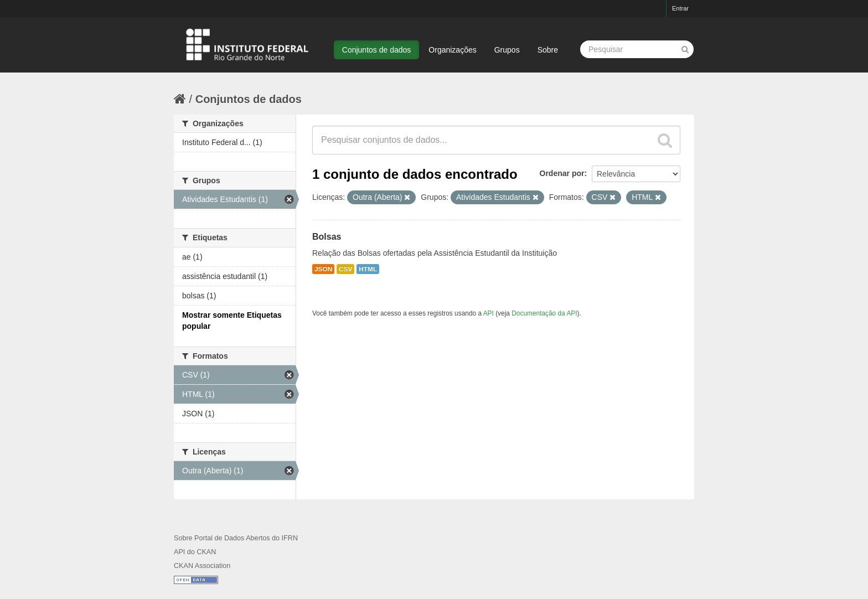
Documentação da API (544, 313)
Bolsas (327, 237)
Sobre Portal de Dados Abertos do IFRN (236, 538)
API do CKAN (195, 552)
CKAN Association (202, 566)
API (489, 313)
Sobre (548, 50)
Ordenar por (562, 173)
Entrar (680, 8)
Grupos (507, 50)
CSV (345, 269)
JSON (323, 269)
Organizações (452, 50)
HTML (368, 269)
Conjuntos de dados (377, 50)
